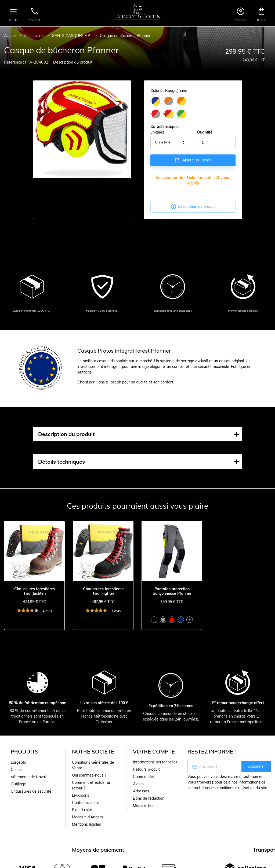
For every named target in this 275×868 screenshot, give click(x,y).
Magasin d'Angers (87, 817)
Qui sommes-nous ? (89, 775)
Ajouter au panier (193, 160)
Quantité (205, 132)
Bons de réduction (149, 798)
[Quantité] (216, 142)
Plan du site (82, 810)
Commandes (144, 777)
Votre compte (154, 751)
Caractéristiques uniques (165, 129)
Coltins (17, 770)
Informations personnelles (155, 762)
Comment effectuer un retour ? (92, 785)
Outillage (18, 784)
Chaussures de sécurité (31, 791)
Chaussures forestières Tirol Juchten (35, 591)
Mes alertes (143, 806)
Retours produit (146, 769)
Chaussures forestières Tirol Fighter (103, 591)
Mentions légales (86, 824)
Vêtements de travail (29, 777)
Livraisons (81, 795)
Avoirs (138, 784)
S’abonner (256, 766)
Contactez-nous (86, 803)
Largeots (18, 762)
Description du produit (73, 62)
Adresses (141, 791)
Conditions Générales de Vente (93, 765)
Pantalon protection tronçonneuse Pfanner (172, 591)
